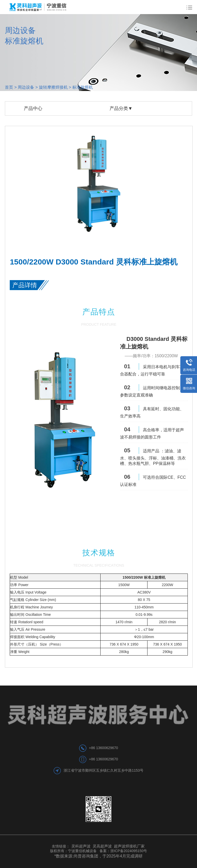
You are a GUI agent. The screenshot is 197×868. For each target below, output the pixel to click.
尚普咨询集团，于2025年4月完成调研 (108, 856)
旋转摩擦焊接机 (53, 87)
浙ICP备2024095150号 (129, 851)
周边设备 (26, 87)
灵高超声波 (102, 846)
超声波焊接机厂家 (129, 846)
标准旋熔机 (83, 87)
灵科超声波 (81, 846)
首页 (9, 87)
